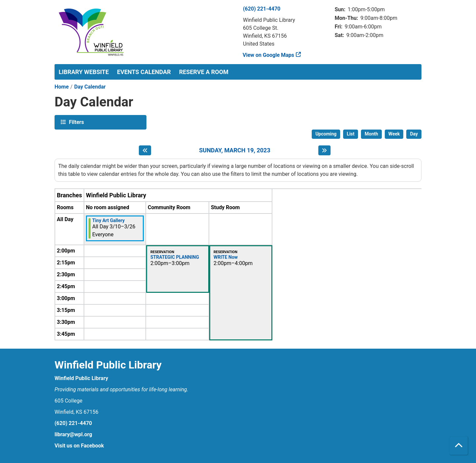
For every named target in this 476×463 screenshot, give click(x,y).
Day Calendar (90, 87)
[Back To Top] (459, 446)
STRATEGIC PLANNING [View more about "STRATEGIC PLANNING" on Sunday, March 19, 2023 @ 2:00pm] (175, 257)
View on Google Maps (269, 55)
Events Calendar (144, 72)
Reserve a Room (204, 72)
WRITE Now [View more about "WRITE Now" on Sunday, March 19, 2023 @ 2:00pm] (226, 257)
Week (394, 134)
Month (371, 134)
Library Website (84, 72)
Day (414, 134)
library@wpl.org (73, 434)
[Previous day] (145, 150)
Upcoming (326, 134)
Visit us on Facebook (79, 446)
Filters (76, 122)
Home (62, 87)
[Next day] (324, 150)
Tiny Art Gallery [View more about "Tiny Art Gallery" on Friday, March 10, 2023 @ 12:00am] (108, 220)
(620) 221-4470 (262, 9)
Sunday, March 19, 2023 (235, 150)
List (351, 134)
